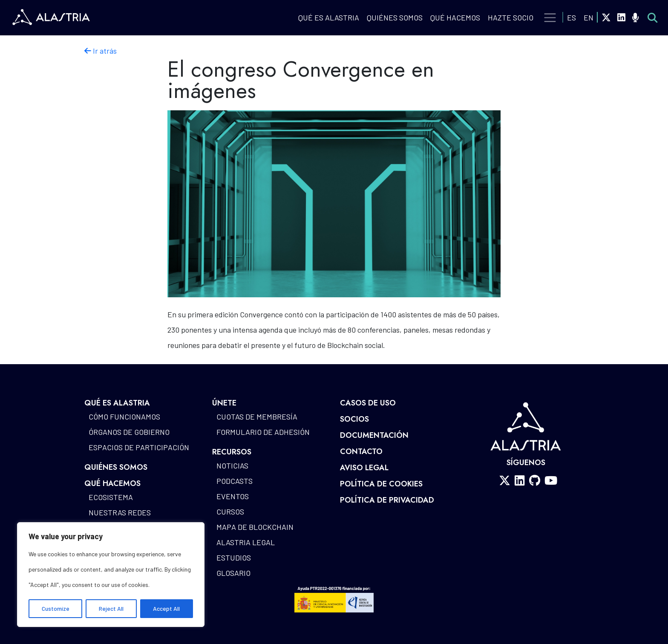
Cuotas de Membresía (257, 417)
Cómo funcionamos (124, 417)
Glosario (233, 573)
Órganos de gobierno (129, 432)
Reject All (111, 608)
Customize (56, 608)
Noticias (232, 466)
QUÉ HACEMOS (455, 17)
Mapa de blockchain (255, 527)
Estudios (234, 558)
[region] (111, 575)
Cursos (230, 512)
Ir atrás (101, 51)
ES (572, 17)
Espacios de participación (139, 447)
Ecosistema (111, 497)
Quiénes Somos (395, 17)
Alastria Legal (246, 542)
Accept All (166, 608)
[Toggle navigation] (550, 18)
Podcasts (235, 481)
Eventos (233, 496)
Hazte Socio (511, 17)
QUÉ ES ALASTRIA (329, 17)
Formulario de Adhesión (263, 432)
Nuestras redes (120, 512)
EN (589, 17)
